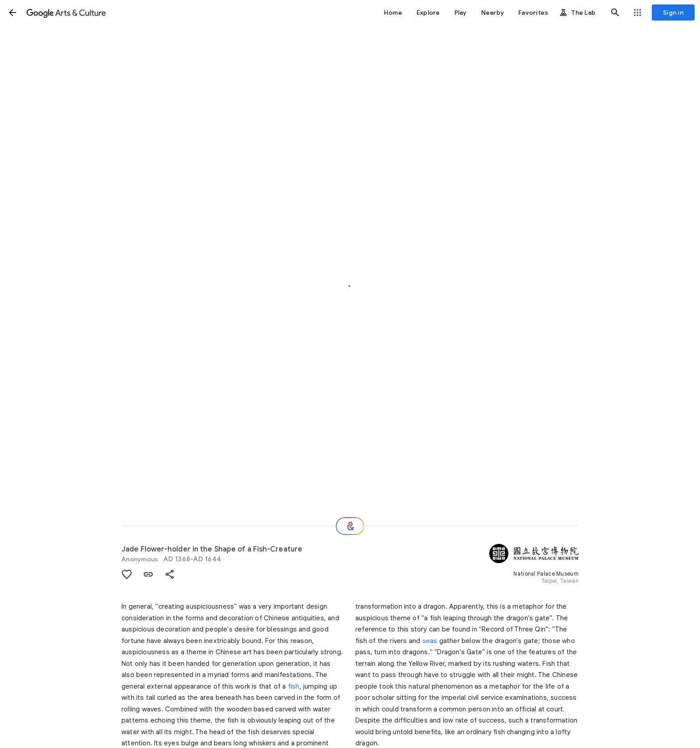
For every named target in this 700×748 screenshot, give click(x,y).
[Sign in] (673, 13)
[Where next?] (350, 526)
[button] (12, 13)
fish (294, 686)
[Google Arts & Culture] (66, 13)
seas (430, 641)
